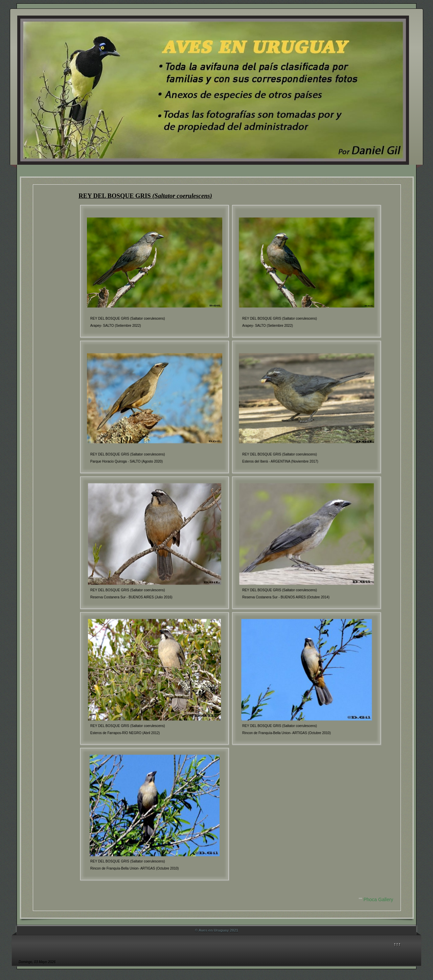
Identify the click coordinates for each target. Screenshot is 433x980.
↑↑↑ (397, 944)
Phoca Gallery (378, 899)
